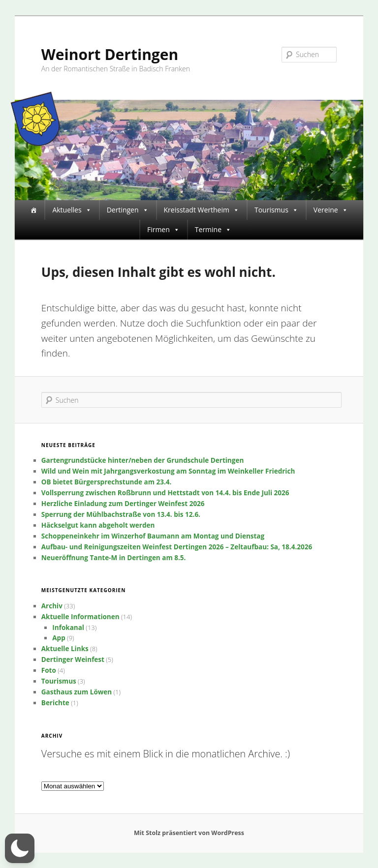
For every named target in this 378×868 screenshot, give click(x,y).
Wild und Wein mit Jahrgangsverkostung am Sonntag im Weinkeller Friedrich (168, 471)
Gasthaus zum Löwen (77, 692)
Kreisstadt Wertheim (202, 210)
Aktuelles (72, 210)
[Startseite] (33, 210)
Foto (49, 670)
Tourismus (276, 210)
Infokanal (68, 628)
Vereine (331, 210)
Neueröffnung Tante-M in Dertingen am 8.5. (114, 558)
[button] (20, 848)
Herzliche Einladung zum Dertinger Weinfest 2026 (123, 504)
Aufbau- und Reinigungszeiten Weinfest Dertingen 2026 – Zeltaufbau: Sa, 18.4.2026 (177, 547)
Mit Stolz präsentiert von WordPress (189, 833)
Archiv (52, 606)
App (59, 638)
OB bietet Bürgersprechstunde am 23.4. (107, 482)
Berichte (55, 703)
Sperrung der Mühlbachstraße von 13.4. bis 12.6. (121, 514)
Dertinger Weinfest (73, 659)
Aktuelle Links (65, 649)
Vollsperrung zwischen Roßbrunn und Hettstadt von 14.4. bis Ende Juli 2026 (165, 493)
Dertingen (128, 210)
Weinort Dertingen (110, 54)
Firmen (163, 230)
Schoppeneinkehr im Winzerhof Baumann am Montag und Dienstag (153, 536)
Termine (213, 230)
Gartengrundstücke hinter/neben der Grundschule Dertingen (142, 460)
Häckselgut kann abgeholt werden (98, 525)
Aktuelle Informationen (80, 617)
